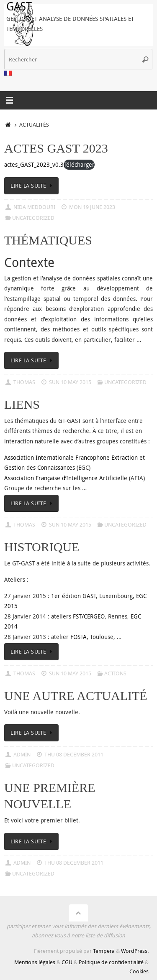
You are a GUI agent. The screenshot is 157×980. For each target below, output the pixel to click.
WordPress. (135, 951)
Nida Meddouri (34, 207)
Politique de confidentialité (111, 962)
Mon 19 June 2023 (92, 207)
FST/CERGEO (89, 616)
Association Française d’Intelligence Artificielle (66, 478)
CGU (67, 962)
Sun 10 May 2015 (70, 382)
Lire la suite (33, 186)
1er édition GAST (73, 596)
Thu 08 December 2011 (74, 754)
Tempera (104, 951)
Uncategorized (33, 218)
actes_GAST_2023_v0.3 (34, 164)
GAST (19, 6)
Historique (42, 547)
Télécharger (79, 164)
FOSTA (78, 637)
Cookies (139, 971)
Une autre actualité (76, 696)
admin (22, 754)
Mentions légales (35, 962)
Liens (22, 404)
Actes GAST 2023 (56, 148)
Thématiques (48, 240)
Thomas (24, 382)
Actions (115, 673)
